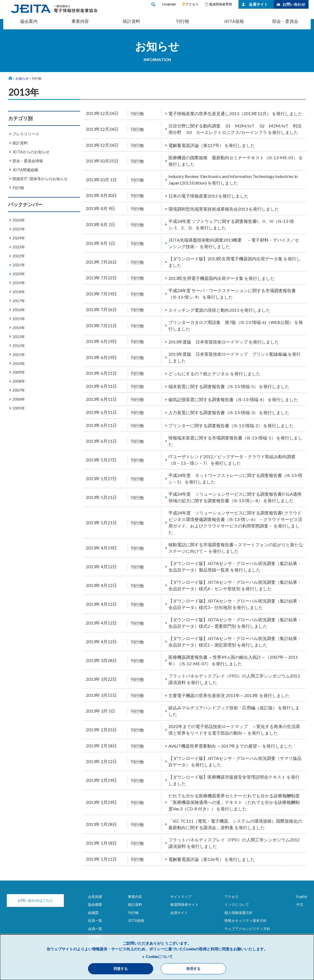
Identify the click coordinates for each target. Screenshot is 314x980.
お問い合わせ (294, 4)
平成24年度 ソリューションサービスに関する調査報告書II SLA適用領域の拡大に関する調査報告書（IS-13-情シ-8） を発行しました (235, 497)
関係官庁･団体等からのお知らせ (40, 179)
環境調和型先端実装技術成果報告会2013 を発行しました (224, 209)
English (302, 897)
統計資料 (131, 21)
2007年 (19, 390)
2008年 (19, 381)
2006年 (19, 399)
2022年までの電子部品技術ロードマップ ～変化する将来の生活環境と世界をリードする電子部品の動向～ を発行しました (234, 730)
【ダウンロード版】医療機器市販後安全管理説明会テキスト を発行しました (234, 780)
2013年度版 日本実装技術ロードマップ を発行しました (224, 342)
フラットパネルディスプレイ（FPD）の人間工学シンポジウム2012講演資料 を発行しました (234, 843)
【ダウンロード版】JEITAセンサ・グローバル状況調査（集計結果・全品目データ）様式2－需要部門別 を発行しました (235, 623)
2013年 (19, 337)
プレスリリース (26, 134)
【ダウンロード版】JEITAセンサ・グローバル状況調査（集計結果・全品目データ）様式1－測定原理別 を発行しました (235, 642)
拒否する (193, 969)
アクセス (192, 4)
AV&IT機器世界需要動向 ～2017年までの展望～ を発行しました (230, 746)
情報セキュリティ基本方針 (246, 920)
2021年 (19, 265)
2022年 (19, 256)
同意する (121, 969)
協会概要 (95, 904)
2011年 (19, 355)
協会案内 (29, 21)
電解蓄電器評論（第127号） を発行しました (212, 145)
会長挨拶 (95, 897)
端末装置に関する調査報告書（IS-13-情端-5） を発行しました (229, 386)
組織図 (93, 913)
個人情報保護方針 (238, 913)
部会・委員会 (285, 21)
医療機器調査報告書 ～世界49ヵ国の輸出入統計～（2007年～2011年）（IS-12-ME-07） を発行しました (233, 660)
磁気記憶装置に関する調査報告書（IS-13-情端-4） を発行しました (233, 399)
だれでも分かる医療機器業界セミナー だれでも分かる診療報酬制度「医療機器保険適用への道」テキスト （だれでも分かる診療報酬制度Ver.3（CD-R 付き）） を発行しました (234, 802)
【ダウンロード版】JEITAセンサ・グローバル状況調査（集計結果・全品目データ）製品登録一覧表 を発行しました (235, 567)
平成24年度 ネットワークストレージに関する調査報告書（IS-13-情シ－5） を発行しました (235, 478)
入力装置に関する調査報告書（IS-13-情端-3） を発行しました (229, 412)
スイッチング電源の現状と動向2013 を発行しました (219, 310)
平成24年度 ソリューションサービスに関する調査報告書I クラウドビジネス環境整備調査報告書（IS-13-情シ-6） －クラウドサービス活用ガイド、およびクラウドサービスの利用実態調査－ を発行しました (235, 522)
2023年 (19, 247)
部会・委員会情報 (28, 161)
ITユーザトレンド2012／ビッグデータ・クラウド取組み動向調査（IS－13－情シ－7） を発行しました (232, 460)
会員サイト (258, 4)
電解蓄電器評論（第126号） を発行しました (212, 859)
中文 (300, 904)
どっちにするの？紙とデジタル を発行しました (214, 374)
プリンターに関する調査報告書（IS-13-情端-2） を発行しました (231, 425)
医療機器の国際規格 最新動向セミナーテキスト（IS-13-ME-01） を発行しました (236, 161)
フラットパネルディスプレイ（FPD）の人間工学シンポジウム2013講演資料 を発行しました (234, 679)
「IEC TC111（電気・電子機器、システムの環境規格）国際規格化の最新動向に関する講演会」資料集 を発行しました (235, 824)
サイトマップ (181, 897)
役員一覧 (95, 920)
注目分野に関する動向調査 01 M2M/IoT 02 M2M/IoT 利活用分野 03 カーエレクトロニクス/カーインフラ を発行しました (235, 129)
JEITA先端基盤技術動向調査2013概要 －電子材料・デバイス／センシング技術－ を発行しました (234, 243)
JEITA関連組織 (25, 170)
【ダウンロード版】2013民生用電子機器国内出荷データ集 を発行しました (235, 262)
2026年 (19, 220)
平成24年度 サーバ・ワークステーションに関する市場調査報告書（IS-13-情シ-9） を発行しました (232, 294)
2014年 (19, 328)
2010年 (19, 363)
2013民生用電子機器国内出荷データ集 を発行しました (222, 278)
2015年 (19, 319)
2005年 (19, 408)
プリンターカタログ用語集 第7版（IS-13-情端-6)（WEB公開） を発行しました (236, 325)
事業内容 (80, 21)
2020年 (19, 274)
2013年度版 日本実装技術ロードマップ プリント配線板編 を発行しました (235, 357)
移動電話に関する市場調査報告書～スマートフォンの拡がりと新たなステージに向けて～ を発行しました (236, 548)
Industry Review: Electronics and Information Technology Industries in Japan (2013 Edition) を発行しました (233, 180)
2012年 (19, 346)
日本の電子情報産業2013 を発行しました (208, 196)
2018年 (19, 292)
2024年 (19, 238)
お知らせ (22, 78)
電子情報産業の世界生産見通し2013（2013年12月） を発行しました (235, 113)
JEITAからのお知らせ (31, 152)
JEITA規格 (234, 21)
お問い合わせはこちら (35, 900)
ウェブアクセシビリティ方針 (247, 929)
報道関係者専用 (221, 4)
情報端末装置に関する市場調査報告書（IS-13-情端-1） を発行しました (235, 441)
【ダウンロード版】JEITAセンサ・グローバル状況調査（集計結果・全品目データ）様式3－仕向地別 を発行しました (235, 604)
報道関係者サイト (184, 904)
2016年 (19, 310)
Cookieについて (159, 956)
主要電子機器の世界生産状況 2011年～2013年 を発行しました (229, 695)
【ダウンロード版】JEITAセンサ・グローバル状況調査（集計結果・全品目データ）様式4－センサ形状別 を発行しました (235, 585)
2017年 (19, 301)
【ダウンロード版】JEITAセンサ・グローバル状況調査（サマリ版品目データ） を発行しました (235, 761)
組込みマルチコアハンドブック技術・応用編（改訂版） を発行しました (234, 711)
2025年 (19, 229)
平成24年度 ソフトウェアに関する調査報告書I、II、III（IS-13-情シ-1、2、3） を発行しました (231, 224)
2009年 (19, 372)
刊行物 (183, 21)
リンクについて (237, 904)
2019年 (19, 283)
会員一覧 (95, 929)
